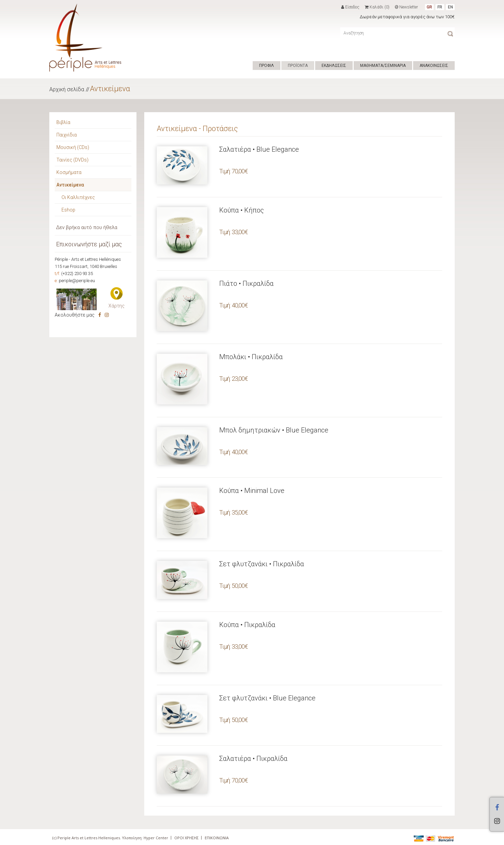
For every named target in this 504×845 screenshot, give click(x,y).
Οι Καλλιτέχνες (78, 197)
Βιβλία (63, 122)
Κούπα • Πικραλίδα (247, 625)
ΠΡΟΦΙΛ (267, 66)
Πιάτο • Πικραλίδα (246, 283)
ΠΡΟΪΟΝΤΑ (298, 66)
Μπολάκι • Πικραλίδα (251, 357)
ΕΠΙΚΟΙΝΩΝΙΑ (217, 838)
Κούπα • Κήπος (242, 210)
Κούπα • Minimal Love (252, 491)
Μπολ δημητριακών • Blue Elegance (274, 430)
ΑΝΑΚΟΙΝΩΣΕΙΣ (434, 66)
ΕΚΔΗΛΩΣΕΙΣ (334, 66)
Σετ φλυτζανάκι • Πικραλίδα (262, 564)
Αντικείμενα (110, 89)
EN (450, 7)
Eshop (68, 210)
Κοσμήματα (69, 172)
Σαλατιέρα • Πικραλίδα (253, 759)
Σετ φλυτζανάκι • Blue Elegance (267, 698)
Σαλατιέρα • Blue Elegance (259, 149)
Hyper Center (156, 838)
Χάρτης (117, 306)
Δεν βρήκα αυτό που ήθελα (87, 227)
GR (429, 7)
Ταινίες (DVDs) (72, 160)
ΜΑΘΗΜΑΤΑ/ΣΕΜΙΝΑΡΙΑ (383, 66)
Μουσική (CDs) (73, 147)
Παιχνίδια (67, 135)
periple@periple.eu (77, 281)
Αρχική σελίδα (67, 89)
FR (440, 7)
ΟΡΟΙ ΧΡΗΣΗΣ (186, 838)
